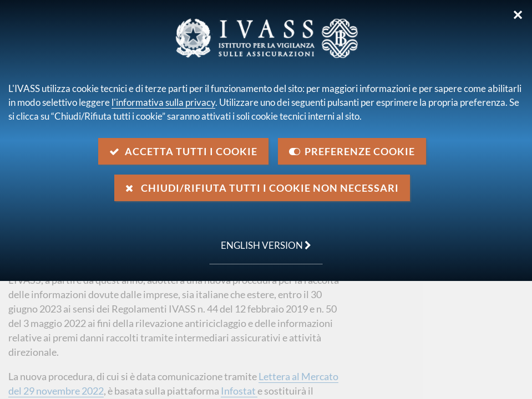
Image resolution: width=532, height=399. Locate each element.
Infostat (239, 391)
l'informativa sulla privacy (163, 102)
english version (260, 239)
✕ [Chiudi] (518, 15)
